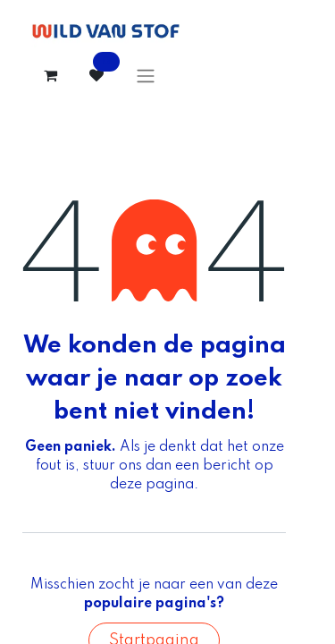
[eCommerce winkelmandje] (50, 75)
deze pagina (152, 485)
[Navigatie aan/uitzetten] (146, 76)
